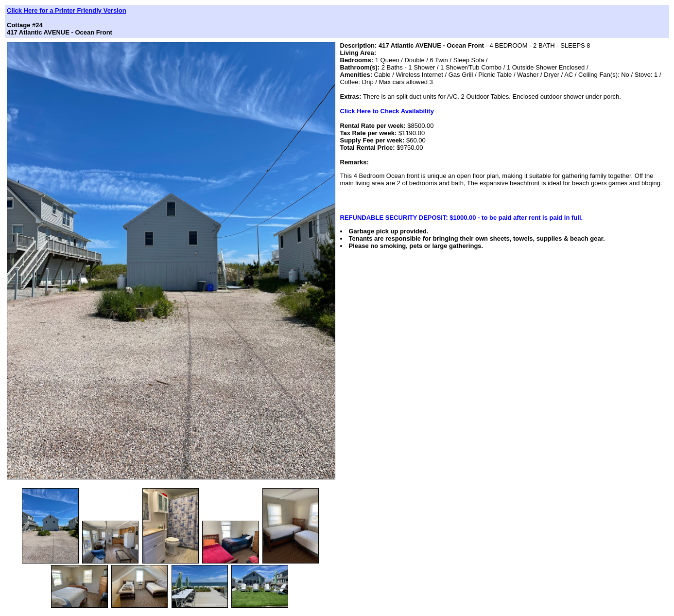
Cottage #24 (25, 25)
